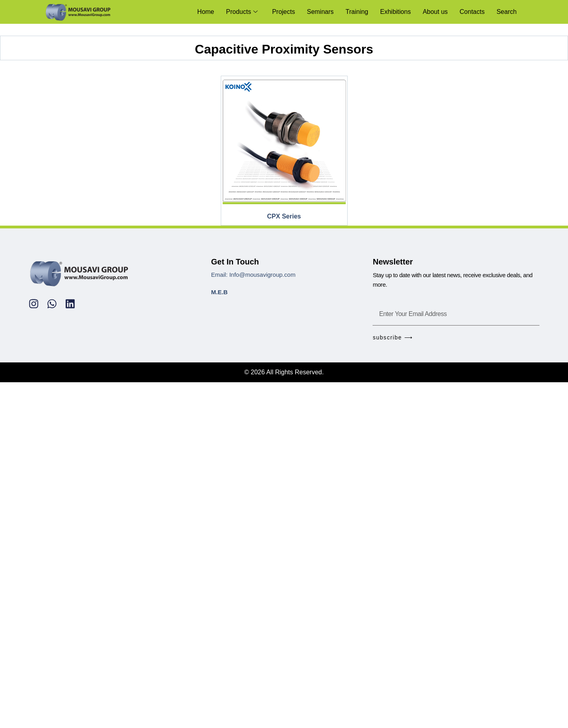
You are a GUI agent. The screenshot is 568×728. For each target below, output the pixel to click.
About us (435, 12)
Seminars (321, 12)
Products (242, 12)
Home (206, 12)
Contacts (472, 12)
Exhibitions (395, 12)
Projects (284, 12)
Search (507, 12)
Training (357, 12)
